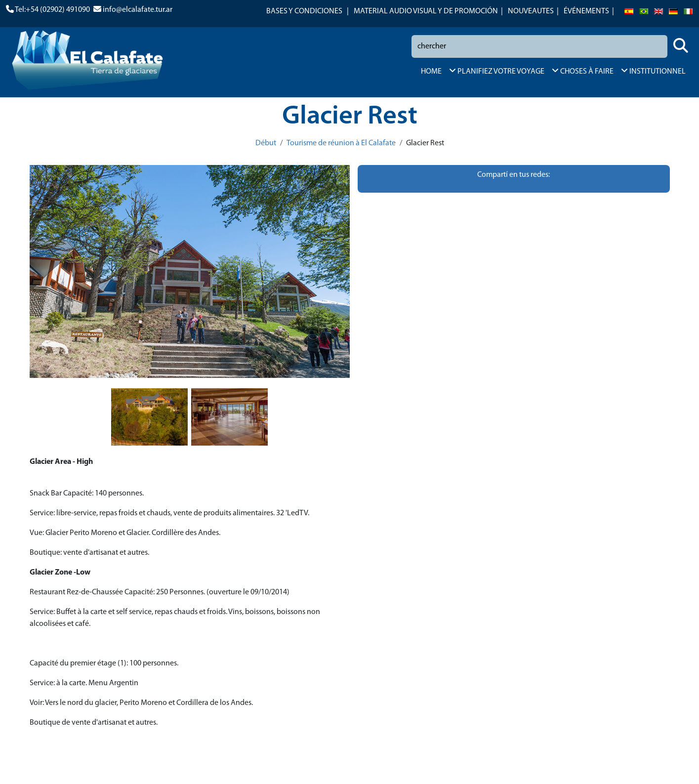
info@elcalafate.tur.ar (138, 10)
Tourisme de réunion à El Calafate (341, 143)
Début (266, 143)
